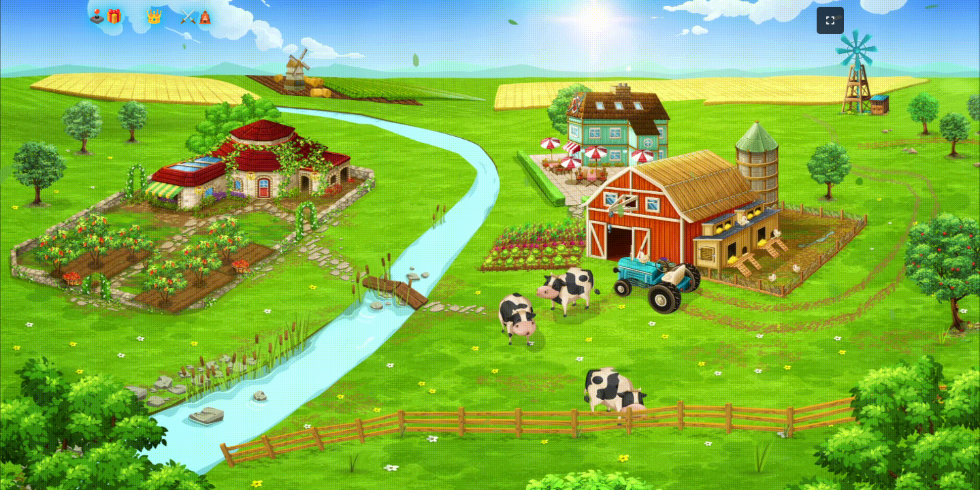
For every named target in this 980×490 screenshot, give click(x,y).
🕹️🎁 (105, 16)
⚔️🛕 (197, 16)
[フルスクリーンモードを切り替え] (830, 20)
